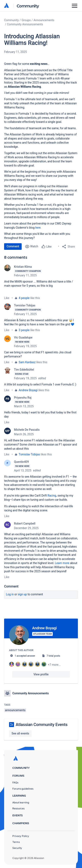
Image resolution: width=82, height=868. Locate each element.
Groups (26, 20)
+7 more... (54, 665)
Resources (18, 808)
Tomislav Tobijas (25, 305)
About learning (21, 802)
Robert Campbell (25, 524)
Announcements (44, 20)
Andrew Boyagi (28, 390)
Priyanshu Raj (23, 398)
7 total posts (53, 656)
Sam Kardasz (27, 362)
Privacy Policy (21, 836)
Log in (10, 594)
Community (28, 6)
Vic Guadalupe (23, 337)
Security (17, 848)
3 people (24, 330)
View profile (41, 674)
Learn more (62, 563)
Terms (16, 842)
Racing (52, 496)
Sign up (22, 594)
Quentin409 (21, 462)
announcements (15, 710)
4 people (24, 298)
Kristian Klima (23, 267)
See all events (20, 733)
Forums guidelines (23, 789)
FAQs (15, 782)
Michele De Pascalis (27, 430)
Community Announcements (25, 24)
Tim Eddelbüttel (24, 370)
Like (7, 298)
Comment (13, 246)
